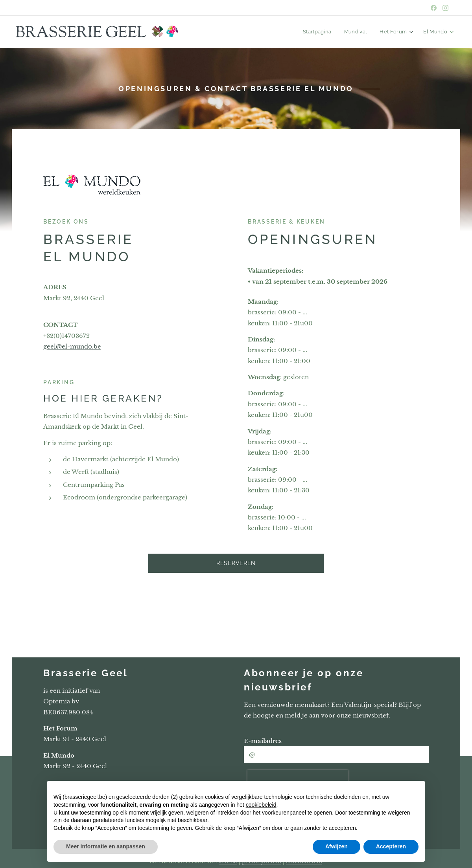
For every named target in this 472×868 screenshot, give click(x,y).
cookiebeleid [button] (261, 805)
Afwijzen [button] (336, 846)
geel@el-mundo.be (72, 346)
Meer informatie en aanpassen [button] (106, 846)
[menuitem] (323, 32)
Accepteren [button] (391, 846)
